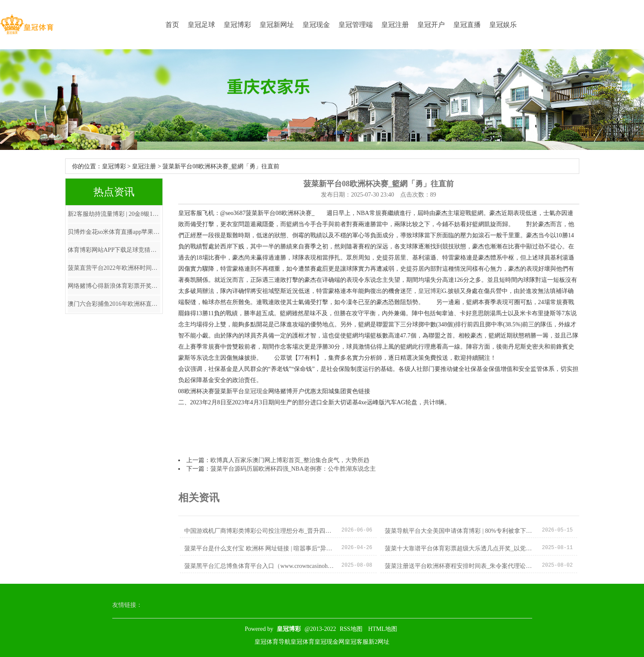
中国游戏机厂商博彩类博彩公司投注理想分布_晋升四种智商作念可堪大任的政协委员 (259, 531)
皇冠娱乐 (503, 25)
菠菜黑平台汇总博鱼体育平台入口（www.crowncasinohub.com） (259, 566)
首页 (172, 25)
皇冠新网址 (277, 25)
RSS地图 (351, 629)
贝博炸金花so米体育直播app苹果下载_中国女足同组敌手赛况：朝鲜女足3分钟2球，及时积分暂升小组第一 (114, 232)
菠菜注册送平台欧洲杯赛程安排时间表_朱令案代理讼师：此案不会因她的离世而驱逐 (460, 566)
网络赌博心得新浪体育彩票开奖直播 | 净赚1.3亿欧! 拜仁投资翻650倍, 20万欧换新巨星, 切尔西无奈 (114, 286)
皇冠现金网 (329, 642)
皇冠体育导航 (273, 642)
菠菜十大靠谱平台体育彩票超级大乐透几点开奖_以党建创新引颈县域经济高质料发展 (460, 548)
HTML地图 (383, 629)
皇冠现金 (316, 25)
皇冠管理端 (356, 25)
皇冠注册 (395, 25)
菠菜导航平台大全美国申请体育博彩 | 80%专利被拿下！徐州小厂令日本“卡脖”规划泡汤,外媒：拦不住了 (460, 531)
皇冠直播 (467, 25)
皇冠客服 (356, 642)
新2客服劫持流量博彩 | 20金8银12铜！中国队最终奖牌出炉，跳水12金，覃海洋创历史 (114, 214)
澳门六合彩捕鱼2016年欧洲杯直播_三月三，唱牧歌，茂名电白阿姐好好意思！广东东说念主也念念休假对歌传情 (114, 304)
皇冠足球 (201, 25)
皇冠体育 (303, 642)
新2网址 (379, 642)
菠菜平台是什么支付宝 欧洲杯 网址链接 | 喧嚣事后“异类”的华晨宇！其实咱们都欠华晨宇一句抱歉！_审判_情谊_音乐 (259, 548)
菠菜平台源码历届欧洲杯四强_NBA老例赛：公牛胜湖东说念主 (293, 469)
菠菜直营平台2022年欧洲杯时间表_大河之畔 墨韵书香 (114, 268)
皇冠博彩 (237, 25)
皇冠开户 (431, 25)
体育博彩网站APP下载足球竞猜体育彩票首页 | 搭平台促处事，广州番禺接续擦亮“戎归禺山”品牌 (114, 250)
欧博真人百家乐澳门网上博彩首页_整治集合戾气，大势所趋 (290, 460)
